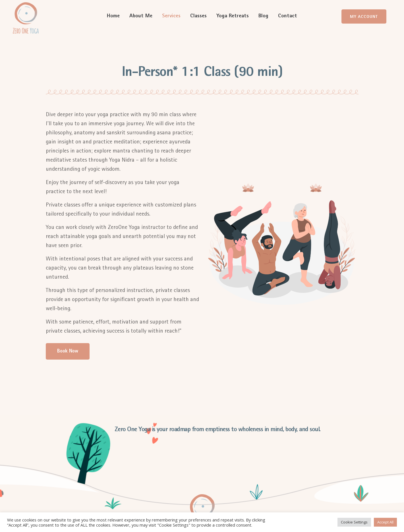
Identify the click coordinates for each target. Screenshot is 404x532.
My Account (364, 17)
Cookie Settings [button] (354, 522)
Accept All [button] (385, 522)
